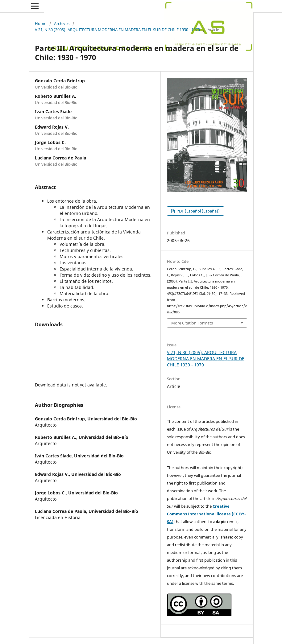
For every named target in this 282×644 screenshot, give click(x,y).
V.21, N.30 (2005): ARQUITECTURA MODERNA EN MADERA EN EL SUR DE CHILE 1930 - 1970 (117, 30)
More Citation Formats (192, 323)
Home (41, 23)
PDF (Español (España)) (198, 211)
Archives (62, 23)
